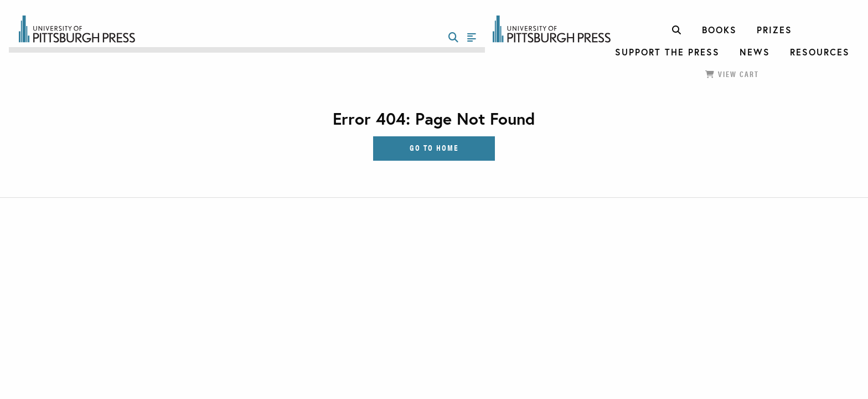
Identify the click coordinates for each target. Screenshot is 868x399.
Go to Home (434, 147)
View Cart (732, 74)
